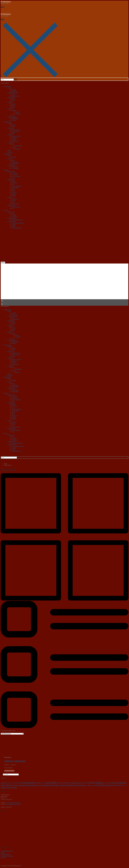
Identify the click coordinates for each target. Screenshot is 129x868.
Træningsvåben (12, 117)
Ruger (13, 126)
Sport (9, 155)
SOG (13, 178)
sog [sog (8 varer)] (90, 785)
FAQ (13, 213)
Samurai (14, 120)
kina (13, 115)
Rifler (10, 151)
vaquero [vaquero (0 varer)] (124, 785)
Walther (14, 196)
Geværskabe (15, 168)
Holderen (14, 199)
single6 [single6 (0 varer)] (87, 785)
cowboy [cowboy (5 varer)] (59, 783)
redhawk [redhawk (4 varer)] (39, 785)
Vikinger (10, 102)
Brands (6, 170)
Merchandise (15, 163)
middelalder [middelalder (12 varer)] (122, 783)
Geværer (10, 152)
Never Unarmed (16, 176)
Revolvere (11, 128)
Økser (13, 94)
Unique (14, 194)
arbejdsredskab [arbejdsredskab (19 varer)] (28, 782)
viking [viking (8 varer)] (3, 787)
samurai (14, 110)
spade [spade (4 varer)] (96, 785)
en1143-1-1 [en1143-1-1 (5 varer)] (84, 783)
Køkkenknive (15, 96)
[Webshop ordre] (12, 734)
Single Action (15, 131)
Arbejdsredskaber (13, 93)
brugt (13, 160)
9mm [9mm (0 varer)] (13, 783)
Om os (6, 210)
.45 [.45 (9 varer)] (5, 783)
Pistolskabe (15, 167)
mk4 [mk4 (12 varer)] (2, 785)
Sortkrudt (11, 134)
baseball (14, 157)
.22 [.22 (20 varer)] (2, 782)
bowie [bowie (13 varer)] (48, 783)
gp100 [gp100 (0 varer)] (105, 783)
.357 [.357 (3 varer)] (10, 783)
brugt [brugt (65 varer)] (54, 782)
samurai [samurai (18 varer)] (71, 785)
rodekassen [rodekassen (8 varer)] (63, 785)
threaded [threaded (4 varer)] (114, 785)
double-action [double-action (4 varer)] (67, 783)
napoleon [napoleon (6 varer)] (15, 785)
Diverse (10, 159)
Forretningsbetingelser (18, 223)
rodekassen (15, 162)
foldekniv (14, 91)
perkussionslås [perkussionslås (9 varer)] (24, 785)
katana (17, 112)
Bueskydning (12, 205)
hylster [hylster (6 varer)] (109, 783)
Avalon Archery (16, 207)
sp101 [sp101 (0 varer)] (92, 785)
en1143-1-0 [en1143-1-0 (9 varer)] (76, 783)
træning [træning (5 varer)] (120, 785)
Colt (13, 184)
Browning (14, 183)
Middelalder (11, 97)
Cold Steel (14, 175)
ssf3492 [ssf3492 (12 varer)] (101, 785)
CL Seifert (14, 173)
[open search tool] (29, 77)
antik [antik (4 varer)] (20, 783)
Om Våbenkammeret (7, 851)
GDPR (13, 226)
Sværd (13, 99)
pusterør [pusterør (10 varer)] (33, 785)
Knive (10, 88)
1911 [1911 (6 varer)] (16, 783)
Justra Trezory (16, 204)
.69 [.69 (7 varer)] (8, 783)
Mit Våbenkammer (6, 2)
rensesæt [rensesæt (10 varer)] (46, 785)
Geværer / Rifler (16, 136)
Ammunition (15, 141)
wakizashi (18, 114)
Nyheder (14, 215)
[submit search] (15, 79)
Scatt (13, 202)
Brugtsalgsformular (17, 220)
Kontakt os (15, 216)
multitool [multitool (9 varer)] (8, 785)
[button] (5, 83)
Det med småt (12, 221)
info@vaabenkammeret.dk (13, 803)
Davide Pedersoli (16, 186)
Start (6, 464)
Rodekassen (8, 154)
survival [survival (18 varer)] (108, 785)
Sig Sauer (14, 192)
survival (14, 89)
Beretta (14, 125)
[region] (64, 285)
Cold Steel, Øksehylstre (15, 761)
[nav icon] (3, 263)
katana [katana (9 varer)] (114, 783)
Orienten (10, 109)
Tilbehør (18, 149)
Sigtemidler (18, 146)
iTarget (13, 200)
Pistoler (10, 123)
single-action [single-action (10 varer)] (80, 785)
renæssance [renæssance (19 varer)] (54, 785)
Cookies (14, 225)
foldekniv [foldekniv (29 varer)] (99, 782)
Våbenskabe (11, 165)
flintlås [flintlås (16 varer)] (91, 782)
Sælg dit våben (12, 218)
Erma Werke (15, 188)
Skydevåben (8, 122)
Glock (13, 189)
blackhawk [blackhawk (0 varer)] (43, 783)
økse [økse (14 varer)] (15, 787)
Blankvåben (8, 86)
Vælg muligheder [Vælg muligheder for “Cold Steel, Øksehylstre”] (9, 771)
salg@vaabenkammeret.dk (13, 804)
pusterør (14, 147)
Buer (13, 144)
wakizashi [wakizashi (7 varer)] (9, 787)
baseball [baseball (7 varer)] (38, 783)
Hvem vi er (11, 212)
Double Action (16, 130)
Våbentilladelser (16, 228)
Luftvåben (11, 142)
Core (13, 208)
